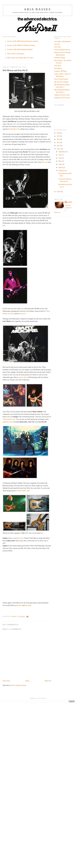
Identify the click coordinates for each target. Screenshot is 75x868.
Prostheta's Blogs (60, 58)
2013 (58, 142)
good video (23, 377)
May (60, 161)
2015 (58, 136)
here (4, 226)
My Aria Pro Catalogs (61, 82)
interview (20, 538)
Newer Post (6, 681)
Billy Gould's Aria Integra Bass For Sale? (20, 58)
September (62, 152)
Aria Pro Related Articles (62, 50)
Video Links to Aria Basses (16, 54)
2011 (58, 149)
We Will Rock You (14, 129)
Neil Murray (58, 68)
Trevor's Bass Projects (61, 79)
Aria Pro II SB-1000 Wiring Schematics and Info (23, 41)
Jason (70, 202)
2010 (58, 192)
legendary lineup (8, 422)
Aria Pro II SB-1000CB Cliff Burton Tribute (21, 45)
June (60, 158)
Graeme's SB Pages (60, 71)
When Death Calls (9, 419)
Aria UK (57, 44)
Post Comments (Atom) (19, 685)
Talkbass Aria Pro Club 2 (62, 98)
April (60, 164)
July (60, 155)
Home (27, 681)
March (61, 167)
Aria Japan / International (62, 41)
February (62, 171)
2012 (58, 146)
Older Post (48, 681)
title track (45, 162)
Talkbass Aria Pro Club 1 (62, 95)
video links (16, 124)
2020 (58, 133)
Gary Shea (58, 66)
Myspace (19, 605)
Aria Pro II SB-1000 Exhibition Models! (20, 49)
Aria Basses (37, 9)
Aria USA (57, 47)
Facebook (28, 605)
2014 (58, 139)
